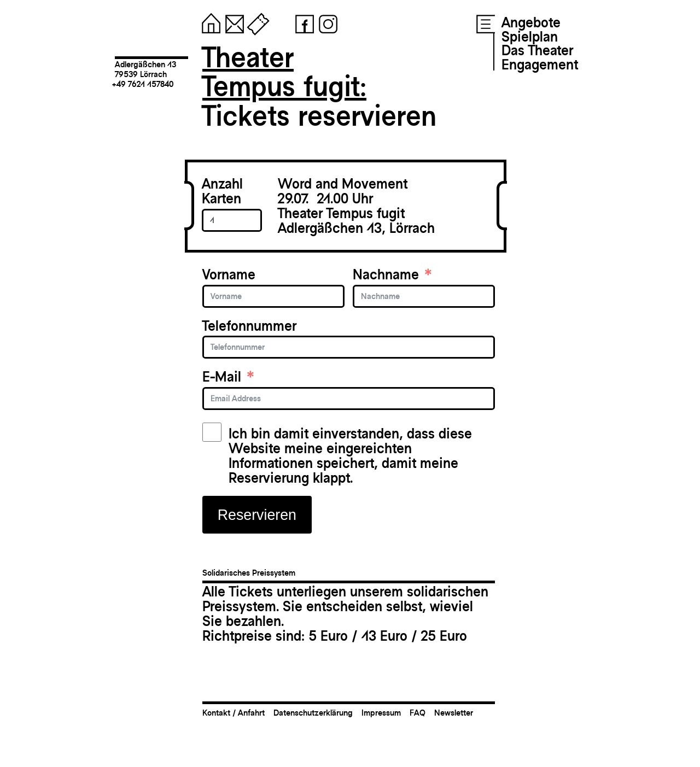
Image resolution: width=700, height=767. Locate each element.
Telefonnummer (249, 326)
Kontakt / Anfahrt (234, 713)
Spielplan (530, 37)
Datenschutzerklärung (313, 713)
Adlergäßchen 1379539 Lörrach (145, 69)
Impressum (381, 713)
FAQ (418, 713)
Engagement (540, 65)
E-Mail (222, 377)
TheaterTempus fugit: (284, 72)
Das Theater (537, 50)
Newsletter (454, 713)
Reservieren (257, 515)
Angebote (531, 22)
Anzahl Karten (222, 191)
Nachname (386, 275)
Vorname (229, 275)
